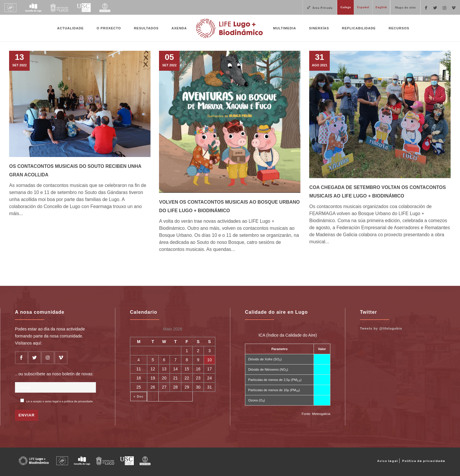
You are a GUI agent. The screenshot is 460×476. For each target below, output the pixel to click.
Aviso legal (388, 461)
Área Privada (322, 8)
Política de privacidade (424, 461)
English (381, 7)
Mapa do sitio (405, 7)
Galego (346, 7)
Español (363, 7)
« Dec (138, 396)
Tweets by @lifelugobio (381, 328)
